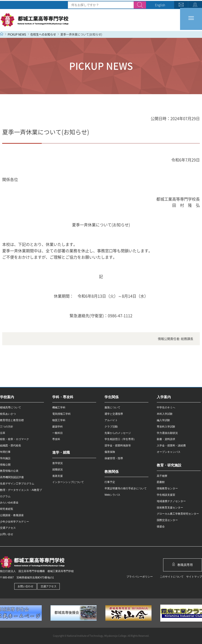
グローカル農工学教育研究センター (178, 514)
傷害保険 (110, 452)
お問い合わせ (25, 586)
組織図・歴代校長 (11, 446)
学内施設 (5, 458)
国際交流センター (167, 520)
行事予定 (110, 482)
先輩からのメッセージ (118, 433)
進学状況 (58, 463)
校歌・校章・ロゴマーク (14, 439)
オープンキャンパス (169, 452)
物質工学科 (59, 420)
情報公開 (5, 465)
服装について (112, 407)
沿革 (3, 433)
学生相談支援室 (166, 495)
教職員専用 (183, 564)
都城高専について (11, 407)
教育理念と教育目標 (12, 420)
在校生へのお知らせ (43, 34)
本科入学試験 (165, 414)
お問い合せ (7, 534)
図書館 (161, 482)
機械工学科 (59, 407)
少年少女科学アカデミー (14, 522)
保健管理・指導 (114, 458)
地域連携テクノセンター (171, 501)
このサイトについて (170, 577)
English (160, 5)
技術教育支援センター (170, 508)
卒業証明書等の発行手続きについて (126, 488)
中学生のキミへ (166, 407)
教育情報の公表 (9, 471)
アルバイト (111, 420)
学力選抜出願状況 (167, 433)
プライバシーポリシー (138, 577)
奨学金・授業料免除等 (118, 446)
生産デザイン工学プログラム (17, 484)
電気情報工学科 (61, 414)
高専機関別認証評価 (12, 477)
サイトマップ (193, 577)
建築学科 (58, 427)
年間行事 (5, 452)
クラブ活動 (111, 427)
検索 (140, 5)
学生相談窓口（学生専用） (120, 439)
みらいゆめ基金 (9, 503)
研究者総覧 (7, 509)
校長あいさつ (8, 414)
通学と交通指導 (114, 414)
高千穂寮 (162, 476)
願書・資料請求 (166, 439)
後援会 (161, 527)
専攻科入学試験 (166, 427)
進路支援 (58, 476)
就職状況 (58, 470)
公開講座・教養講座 (12, 515)
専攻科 (56, 439)
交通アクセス (8, 528)
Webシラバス (112, 495)
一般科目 (58, 433)
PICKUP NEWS (17, 34)
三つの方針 (7, 427)
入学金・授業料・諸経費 (171, 446)
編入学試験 (163, 420)
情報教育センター (167, 488)
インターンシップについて (68, 482)
